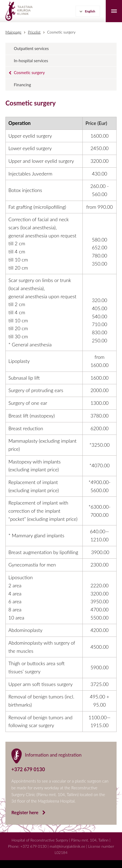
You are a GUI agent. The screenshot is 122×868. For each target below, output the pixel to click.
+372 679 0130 (33, 846)
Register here (25, 813)
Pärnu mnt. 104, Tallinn (90, 840)
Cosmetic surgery (61, 32)
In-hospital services (31, 61)
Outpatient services (31, 48)
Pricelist (34, 32)
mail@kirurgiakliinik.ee (67, 846)
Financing (22, 85)
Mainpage (13, 32)
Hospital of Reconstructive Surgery (40, 840)
